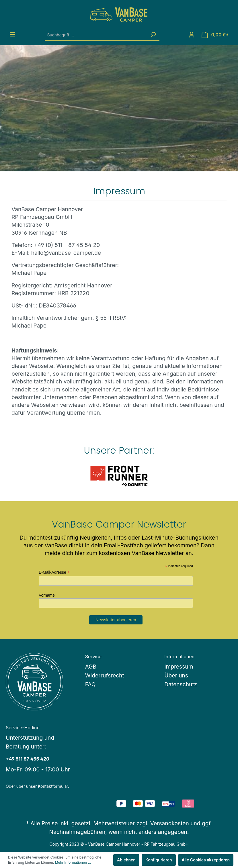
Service (93, 657)
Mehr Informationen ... (73, 862)
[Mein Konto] (192, 35)
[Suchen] (153, 35)
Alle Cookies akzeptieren (206, 860)
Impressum (179, 667)
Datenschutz (181, 684)
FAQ (90, 684)
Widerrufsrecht (105, 675)
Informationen (179, 657)
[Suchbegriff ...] (96, 35)
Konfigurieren (159, 860)
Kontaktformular (53, 786)
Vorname (47, 595)
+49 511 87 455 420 (28, 759)
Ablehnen (126, 860)
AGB (91, 667)
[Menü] (12, 34)
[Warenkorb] (215, 35)
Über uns (176, 675)
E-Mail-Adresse (54, 572)
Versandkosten (170, 823)
